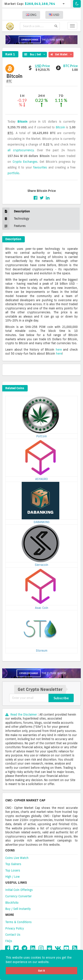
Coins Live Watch (17, 858)
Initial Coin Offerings (19, 890)
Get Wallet (61, 54)
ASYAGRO (41, 479)
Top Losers (13, 870)
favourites (40, 167)
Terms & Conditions (18, 922)
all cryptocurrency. (21, 150)
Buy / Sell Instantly (18, 909)
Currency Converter (18, 896)
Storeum (42, 651)
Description (16, 211)
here (59, 350)
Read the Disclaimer (22, 714)
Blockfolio (12, 903)
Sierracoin (41, 565)
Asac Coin (42, 608)
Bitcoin (22, 122)
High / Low (13, 877)
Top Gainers (13, 864)
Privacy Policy (15, 928)
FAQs (9, 941)
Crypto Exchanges (25, 162)
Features (14, 226)
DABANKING (42, 522)
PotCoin (42, 436)
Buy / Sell (35, 54)
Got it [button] (41, 971)
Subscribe (61, 698)
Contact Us (13, 935)
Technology (16, 219)
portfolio (13, 173)
